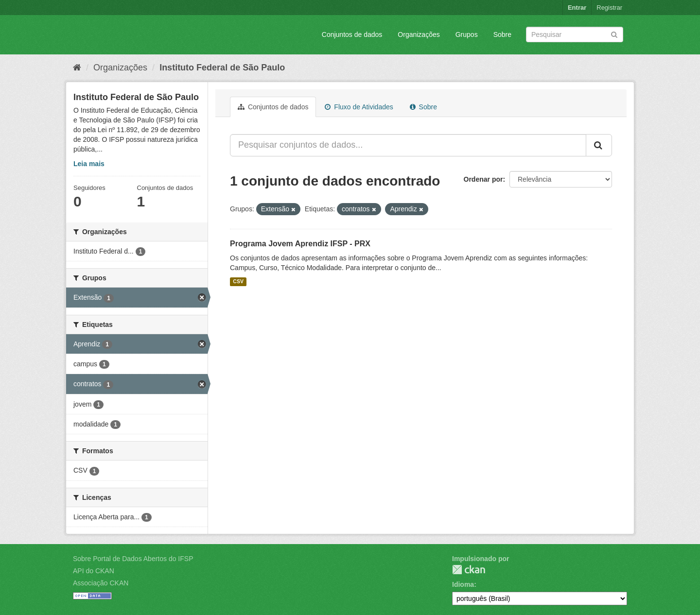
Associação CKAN (101, 583)
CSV (238, 282)
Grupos (467, 34)
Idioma (463, 584)
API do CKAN (94, 571)
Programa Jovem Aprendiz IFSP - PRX (300, 244)
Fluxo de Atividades (359, 107)
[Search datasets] (575, 34)
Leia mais (89, 164)
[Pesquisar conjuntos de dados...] (408, 145)
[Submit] (614, 34)
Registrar (609, 8)
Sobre (502, 34)
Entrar (577, 8)
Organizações (419, 34)
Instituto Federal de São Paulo (222, 68)
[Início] (77, 68)
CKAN (469, 570)
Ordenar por (483, 179)
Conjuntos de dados (352, 34)
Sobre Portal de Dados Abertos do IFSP (133, 559)
